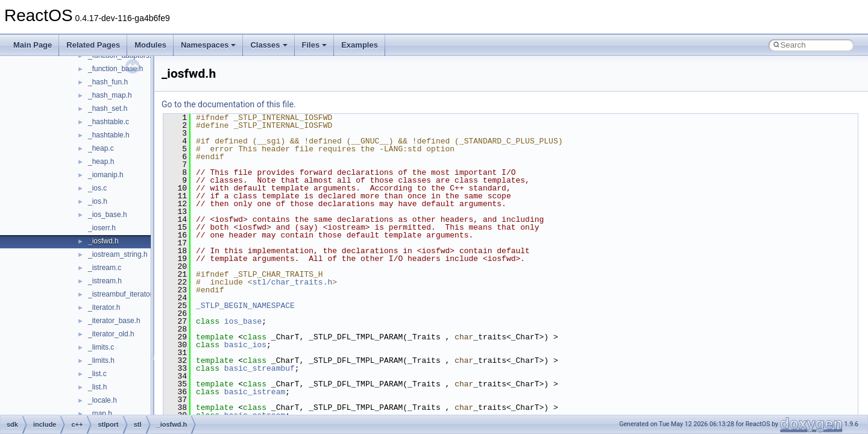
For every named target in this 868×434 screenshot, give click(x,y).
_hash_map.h (110, 95)
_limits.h (101, 360)
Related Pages (93, 45)
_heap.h (101, 162)
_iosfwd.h (103, 241)
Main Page (33, 45)
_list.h (97, 387)
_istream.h (105, 281)
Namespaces (209, 45)
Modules (150, 45)
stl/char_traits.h (293, 282)
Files (315, 45)
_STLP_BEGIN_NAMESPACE (245, 306)
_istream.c (105, 268)
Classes (269, 45)
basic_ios (245, 345)
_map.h (100, 414)
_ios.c (97, 188)
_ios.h (98, 201)
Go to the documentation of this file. (229, 104)
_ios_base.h (108, 215)
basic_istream (255, 392)
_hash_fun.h (108, 82)
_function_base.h (115, 69)
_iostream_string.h (118, 254)
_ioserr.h (102, 228)
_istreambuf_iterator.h (123, 294)
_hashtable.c (108, 122)
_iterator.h (104, 307)
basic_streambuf (259, 368)
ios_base (243, 321)
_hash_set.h (108, 108)
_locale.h (102, 400)
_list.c (97, 374)
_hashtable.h (109, 135)
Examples (360, 45)
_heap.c (101, 148)
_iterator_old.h (111, 334)
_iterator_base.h (114, 321)
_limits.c (101, 347)
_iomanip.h (106, 175)
